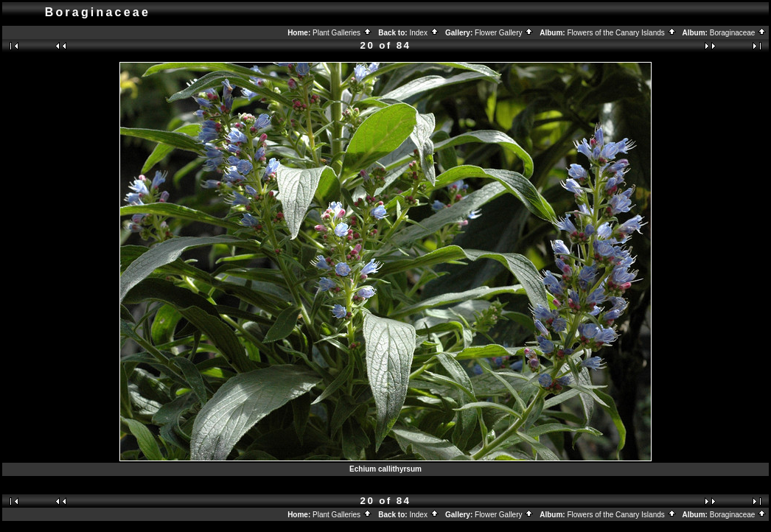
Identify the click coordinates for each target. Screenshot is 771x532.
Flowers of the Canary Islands (621, 33)
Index (424, 33)
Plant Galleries (342, 33)
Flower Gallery (504, 33)
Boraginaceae (739, 33)
